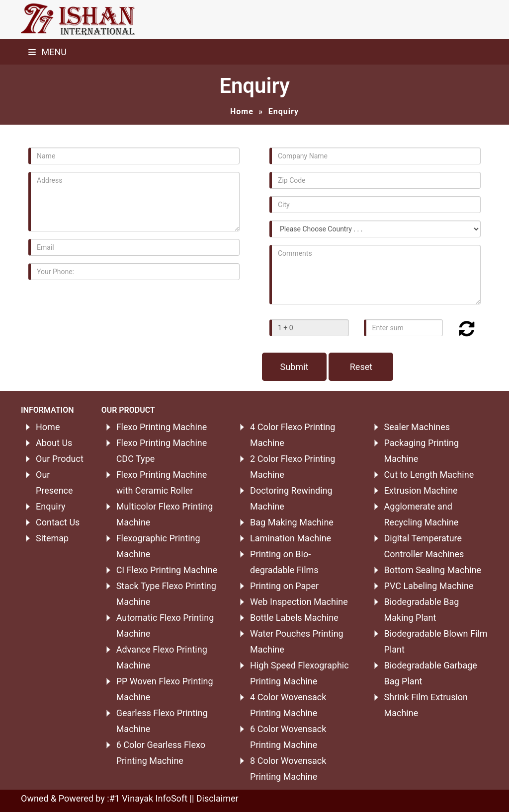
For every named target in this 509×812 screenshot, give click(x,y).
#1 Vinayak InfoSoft (148, 798)
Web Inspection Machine (299, 602)
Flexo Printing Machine (162, 427)
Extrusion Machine (421, 490)
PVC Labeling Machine (429, 586)
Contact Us (58, 522)
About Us (54, 443)
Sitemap (52, 538)
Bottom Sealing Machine (433, 570)
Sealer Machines (417, 427)
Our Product (60, 459)
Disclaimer (217, 798)
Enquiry (50, 506)
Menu (47, 52)
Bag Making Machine (292, 522)
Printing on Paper (284, 586)
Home (242, 111)
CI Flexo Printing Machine (167, 570)
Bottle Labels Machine (294, 618)
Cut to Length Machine (429, 475)
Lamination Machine (291, 538)
